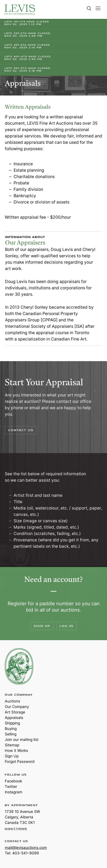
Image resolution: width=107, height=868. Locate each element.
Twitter (11, 787)
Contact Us (21, 430)
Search (89, 8)
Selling (11, 734)
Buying (11, 729)
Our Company (17, 707)
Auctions (12, 701)
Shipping (12, 723)
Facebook (13, 781)
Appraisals (14, 718)
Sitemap (12, 745)
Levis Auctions (20, 9)
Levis (19, 666)
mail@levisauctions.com (26, 848)
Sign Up (42, 626)
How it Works (16, 751)
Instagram (14, 792)
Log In (66, 626)
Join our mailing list (22, 740)
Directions (16, 829)
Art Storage (15, 712)
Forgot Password (20, 762)
